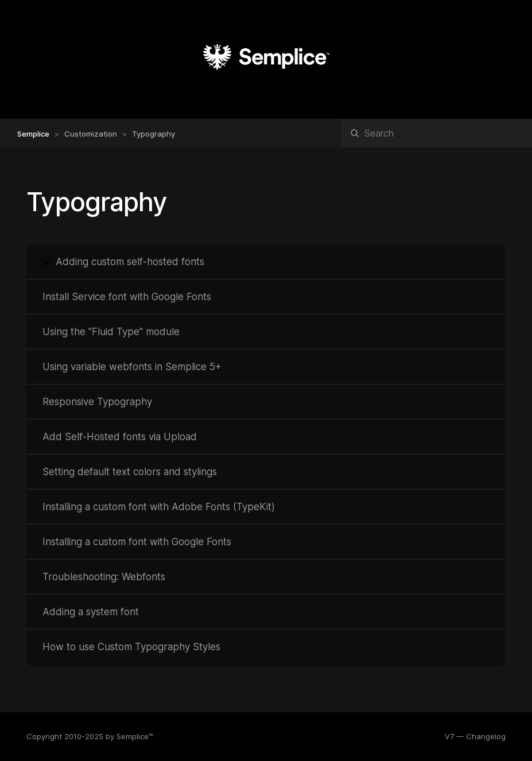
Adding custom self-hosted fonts (130, 262)
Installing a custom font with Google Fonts (137, 542)
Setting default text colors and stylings (130, 472)
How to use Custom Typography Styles (131, 647)
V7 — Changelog (475, 736)
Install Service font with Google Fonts (127, 297)
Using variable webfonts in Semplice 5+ (132, 367)
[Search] (437, 133)
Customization (91, 134)
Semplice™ (135, 736)
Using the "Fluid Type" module (111, 332)
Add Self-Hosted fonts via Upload (120, 437)
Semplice (33, 134)
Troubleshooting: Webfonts (104, 577)
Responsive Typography (97, 402)
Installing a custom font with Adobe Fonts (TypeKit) (159, 507)
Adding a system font (91, 612)
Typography (154, 134)
